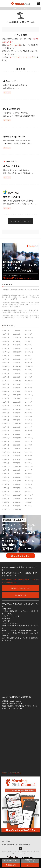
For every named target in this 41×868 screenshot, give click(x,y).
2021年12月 (6, 395)
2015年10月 (29, 481)
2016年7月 (29, 470)
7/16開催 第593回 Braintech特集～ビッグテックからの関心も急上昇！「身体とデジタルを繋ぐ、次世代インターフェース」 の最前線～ (20, 297)
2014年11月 (17, 495)
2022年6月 (5, 388)
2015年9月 (5, 484)
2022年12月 (6, 381)
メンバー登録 (31, 57)
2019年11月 (17, 424)
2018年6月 (5, 445)
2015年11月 (17, 481)
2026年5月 (29, 331)
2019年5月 (17, 431)
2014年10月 (29, 495)
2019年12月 (6, 424)
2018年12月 (6, 438)
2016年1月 (29, 477)
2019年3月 (5, 434)
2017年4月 (29, 459)
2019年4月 (29, 431)
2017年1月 (29, 463)
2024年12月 (6, 352)
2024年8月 (17, 356)
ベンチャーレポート (11, 861)
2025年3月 (5, 348)
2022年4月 (29, 388)
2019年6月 (5, 431)
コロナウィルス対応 (14, 45)
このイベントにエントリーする (21, 221)
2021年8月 (17, 398)
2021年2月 (17, 406)
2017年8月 (17, 456)
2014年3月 (5, 506)
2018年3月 (5, 449)
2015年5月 (17, 488)
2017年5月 (17, 459)
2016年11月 (17, 466)
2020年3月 (5, 420)
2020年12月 (6, 409)
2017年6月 (5, 459)
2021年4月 (29, 402)
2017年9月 (5, 456)
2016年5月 (17, 474)
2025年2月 (17, 348)
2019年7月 (29, 427)
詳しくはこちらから (20, 556)
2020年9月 (5, 413)
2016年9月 (5, 470)
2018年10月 (29, 438)
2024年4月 (29, 359)
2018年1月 (29, 449)
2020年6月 (5, 416)
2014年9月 (5, 499)
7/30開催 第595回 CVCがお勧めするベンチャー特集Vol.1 (20, 291)
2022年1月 (29, 391)
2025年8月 (17, 341)
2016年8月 (17, 470)
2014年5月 (17, 502)
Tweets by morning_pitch (11, 773)
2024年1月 (29, 363)
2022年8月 (17, 384)
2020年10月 (29, 409)
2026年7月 (5, 331)
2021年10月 (29, 395)
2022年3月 (5, 391)
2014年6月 (5, 502)
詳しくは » (7, 92)
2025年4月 (29, 345)
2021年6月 (5, 402)
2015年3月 (5, 492)
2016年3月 (5, 477)
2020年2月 (17, 420)
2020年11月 (17, 409)
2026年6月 (17, 331)
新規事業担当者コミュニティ (30, 861)
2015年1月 (29, 492)
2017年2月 (17, 463)
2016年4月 (29, 474)
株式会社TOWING (12, 197)
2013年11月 (17, 509)
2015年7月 (29, 484)
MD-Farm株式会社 (12, 109)
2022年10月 (29, 381)
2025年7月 (29, 341)
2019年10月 (29, 424)
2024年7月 (29, 356)
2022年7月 (29, 384)
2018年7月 (29, 441)
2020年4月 (29, 416)
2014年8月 (17, 499)
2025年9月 (5, 341)
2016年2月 (17, 477)
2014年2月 (17, 506)
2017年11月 (17, 452)
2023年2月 (17, 377)
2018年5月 (17, 445)
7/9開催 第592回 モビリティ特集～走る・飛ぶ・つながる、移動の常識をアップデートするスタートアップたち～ (20, 318)
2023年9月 (5, 370)
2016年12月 (6, 466)
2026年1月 (5, 338)
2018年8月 (17, 441)
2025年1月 (29, 348)
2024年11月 (17, 352)
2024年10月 (29, 352)
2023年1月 (29, 377)
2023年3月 (5, 377)
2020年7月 (29, 413)
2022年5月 (17, 388)
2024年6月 (5, 359)
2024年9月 (5, 356)
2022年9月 (5, 384)
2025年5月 (17, 345)
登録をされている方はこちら (20, 588)
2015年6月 (5, 488)
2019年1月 (29, 434)
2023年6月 (5, 373)
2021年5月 (17, 402)
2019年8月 (17, 427)
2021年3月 (5, 406)
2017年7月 (29, 456)
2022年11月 (17, 381)
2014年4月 (29, 502)
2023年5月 (17, 373)
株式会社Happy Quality (14, 137)
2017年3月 (5, 463)
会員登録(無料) (11, 865)
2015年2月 (17, 492)
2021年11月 (17, 395)
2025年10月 (29, 338)
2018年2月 (17, 449)
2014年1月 (29, 506)
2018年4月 (29, 445)
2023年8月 (17, 370)
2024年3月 (5, 363)
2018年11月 (17, 438)
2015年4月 (29, 488)
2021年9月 (5, 398)
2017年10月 (29, 452)
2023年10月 (29, 366)
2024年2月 (17, 363)
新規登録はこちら (21, 595)
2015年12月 (6, 481)
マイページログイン (17, 57)
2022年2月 (17, 391)
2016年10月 (29, 466)
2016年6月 (5, 474)
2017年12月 (6, 452)
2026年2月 (29, 334)
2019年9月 (5, 427)
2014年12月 (6, 495)
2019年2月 (17, 434)
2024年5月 (17, 359)
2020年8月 (17, 413)
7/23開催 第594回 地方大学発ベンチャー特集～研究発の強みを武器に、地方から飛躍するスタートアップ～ (20, 311)
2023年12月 (6, 366)
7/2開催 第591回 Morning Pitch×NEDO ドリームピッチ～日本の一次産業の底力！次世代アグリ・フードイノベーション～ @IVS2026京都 (20, 305)
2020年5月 (17, 416)
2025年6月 (5, 345)
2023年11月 (17, 366)
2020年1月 (29, 420)
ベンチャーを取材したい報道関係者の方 (16, 844)
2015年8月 (17, 484)
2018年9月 (5, 441)
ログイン (30, 865)
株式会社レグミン (11, 81)
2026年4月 (5, 334)
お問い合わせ (6, 841)
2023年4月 (29, 373)
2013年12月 (6, 509)
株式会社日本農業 (11, 166)
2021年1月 (29, 406)
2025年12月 (17, 338)
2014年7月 (29, 499)
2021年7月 (29, 398)
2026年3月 (17, 334)
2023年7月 (29, 370)
